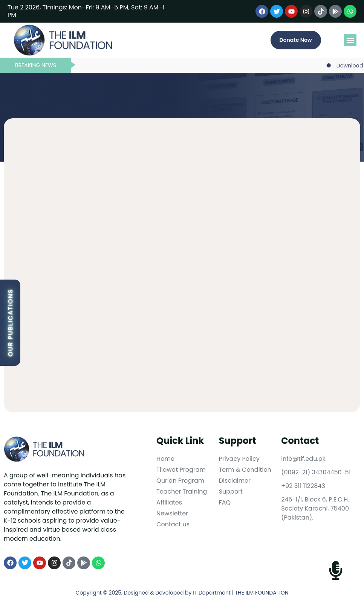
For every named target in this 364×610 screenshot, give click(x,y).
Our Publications (10, 323)
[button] (350, 40)
